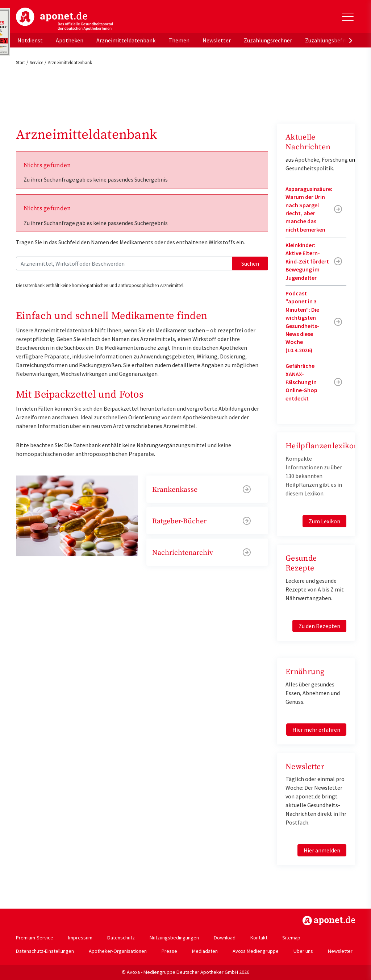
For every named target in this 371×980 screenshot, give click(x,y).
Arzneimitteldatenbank (126, 40)
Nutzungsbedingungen (174, 938)
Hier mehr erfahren (316, 730)
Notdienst (30, 40)
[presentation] (351, 40)
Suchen (250, 263)
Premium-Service (35, 938)
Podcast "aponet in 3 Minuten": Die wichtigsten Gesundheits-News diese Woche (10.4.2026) (302, 322)
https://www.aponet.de (329, 921)
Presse (169, 951)
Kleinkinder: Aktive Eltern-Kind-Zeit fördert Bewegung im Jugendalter (307, 261)
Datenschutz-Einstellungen (45, 951)
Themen (179, 40)
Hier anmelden (322, 850)
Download (225, 938)
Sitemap (291, 938)
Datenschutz (121, 938)
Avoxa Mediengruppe (256, 951)
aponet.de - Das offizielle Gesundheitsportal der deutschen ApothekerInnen (64, 19)
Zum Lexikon (324, 521)
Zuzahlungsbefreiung (332, 40)
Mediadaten (205, 951)
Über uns (303, 951)
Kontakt (259, 938)
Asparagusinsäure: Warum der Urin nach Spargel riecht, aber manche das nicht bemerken (309, 209)
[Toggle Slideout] (348, 17)
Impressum (80, 938)
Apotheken (70, 40)
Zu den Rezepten (319, 626)
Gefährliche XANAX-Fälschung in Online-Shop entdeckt (301, 382)
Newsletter (217, 40)
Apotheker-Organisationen (118, 951)
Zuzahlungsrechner (268, 40)
